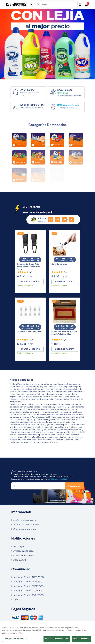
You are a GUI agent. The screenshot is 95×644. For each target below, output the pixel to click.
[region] (47, 634)
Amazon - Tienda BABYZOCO (28, 582)
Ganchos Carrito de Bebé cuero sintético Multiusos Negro (28, 267)
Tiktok (17, 600)
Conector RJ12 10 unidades (29, 332)
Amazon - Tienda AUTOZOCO (29, 577)
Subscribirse (74, 486)
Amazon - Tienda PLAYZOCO (28, 591)
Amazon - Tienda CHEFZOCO (29, 586)
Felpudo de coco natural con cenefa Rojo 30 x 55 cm (64, 333)
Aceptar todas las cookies (57, 639)
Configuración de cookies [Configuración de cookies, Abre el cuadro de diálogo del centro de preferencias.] (15, 639)
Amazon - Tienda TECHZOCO (29, 595)
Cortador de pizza (59, 264)
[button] (9, 72)
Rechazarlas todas (81, 639)
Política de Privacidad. (58, 479)
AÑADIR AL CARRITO (30, 282)
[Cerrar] (91, 628)
